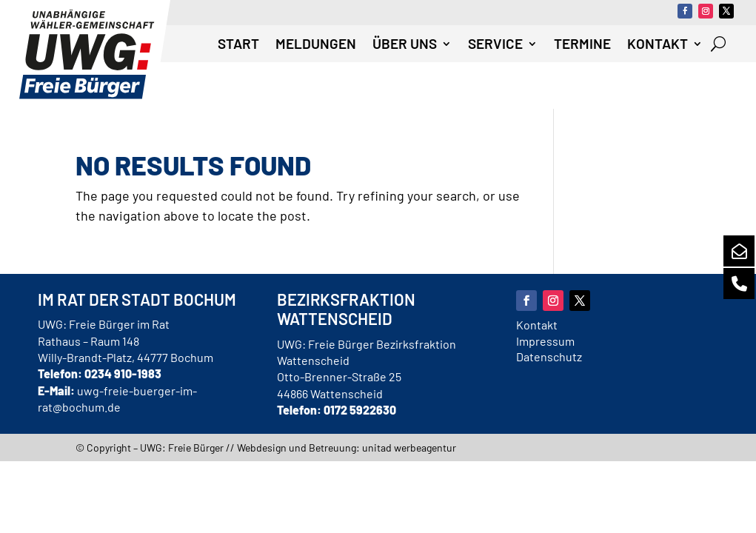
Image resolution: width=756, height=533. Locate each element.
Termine (582, 45)
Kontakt (658, 45)
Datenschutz (549, 356)
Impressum (545, 341)
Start (238, 45)
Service (495, 45)
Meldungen (316, 45)
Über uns (405, 45)
